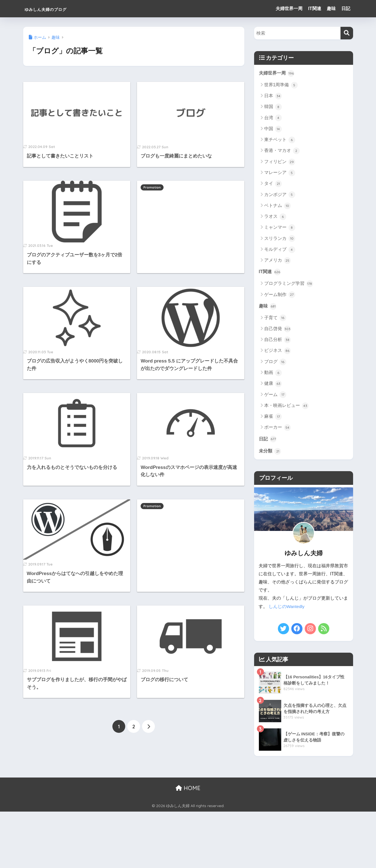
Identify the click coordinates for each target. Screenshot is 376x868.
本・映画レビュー (286, 406)
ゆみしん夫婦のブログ (59, 9)
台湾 (273, 118)
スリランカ (280, 239)
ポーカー (277, 428)
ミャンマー (280, 228)
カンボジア (280, 195)
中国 (273, 129)
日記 (346, 9)
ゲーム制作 (280, 295)
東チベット (280, 140)
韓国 (273, 107)
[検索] (347, 33)
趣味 (331, 9)
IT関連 (314, 9)
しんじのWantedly (287, 608)
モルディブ (280, 250)
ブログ (275, 363)
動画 (273, 373)
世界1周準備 (281, 85)
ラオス (275, 217)
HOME (188, 789)
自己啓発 (277, 330)
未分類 (270, 452)
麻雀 (273, 417)
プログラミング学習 (289, 284)
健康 (273, 385)
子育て (275, 319)
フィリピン (280, 162)
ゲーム (275, 395)
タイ (273, 184)
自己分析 (277, 340)
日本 (273, 96)
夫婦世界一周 (289, 9)
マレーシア (280, 173)
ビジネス (277, 352)
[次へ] (148, 727)
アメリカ (277, 261)
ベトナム (277, 206)
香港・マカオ (282, 151)
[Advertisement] (191, 221)
